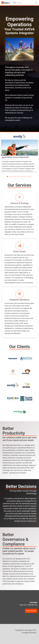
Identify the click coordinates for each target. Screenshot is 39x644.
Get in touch (31, 611)
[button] (36, 3)
